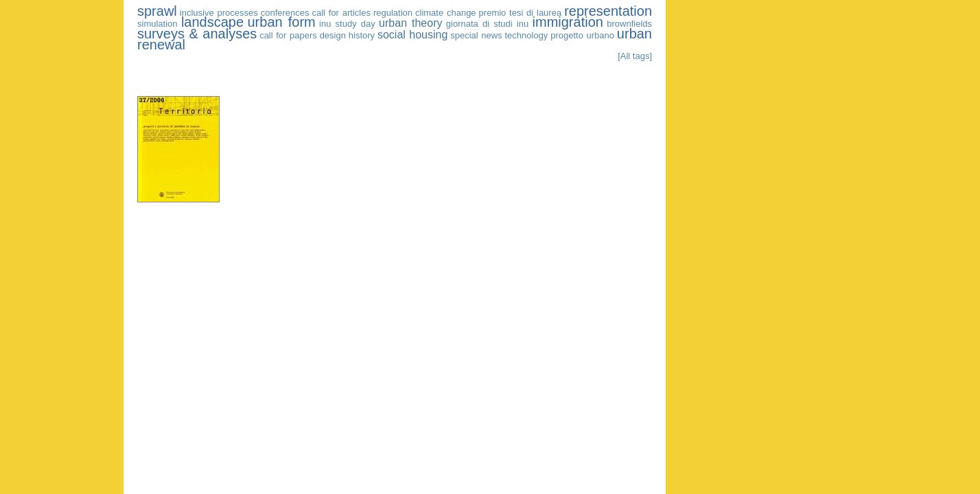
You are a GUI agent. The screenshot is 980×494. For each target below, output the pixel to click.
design (333, 35)
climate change (446, 13)
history (362, 35)
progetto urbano (582, 35)
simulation (157, 24)
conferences (285, 13)
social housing (412, 35)
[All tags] (635, 56)
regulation (393, 13)
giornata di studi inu (487, 24)
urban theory (410, 23)
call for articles (341, 13)
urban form (281, 22)
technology (526, 35)
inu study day (347, 24)
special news (476, 35)
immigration (568, 22)
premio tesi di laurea (521, 13)
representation (608, 11)
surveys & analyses (197, 34)
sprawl (157, 11)
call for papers (288, 35)
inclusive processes (219, 13)
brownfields (629, 24)
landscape (212, 22)
